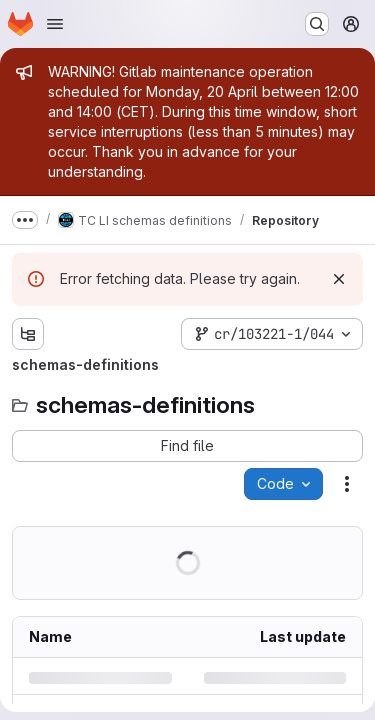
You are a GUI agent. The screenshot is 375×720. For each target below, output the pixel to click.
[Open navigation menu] (55, 24)
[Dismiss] (339, 279)
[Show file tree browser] (28, 334)
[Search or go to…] (317, 24)
